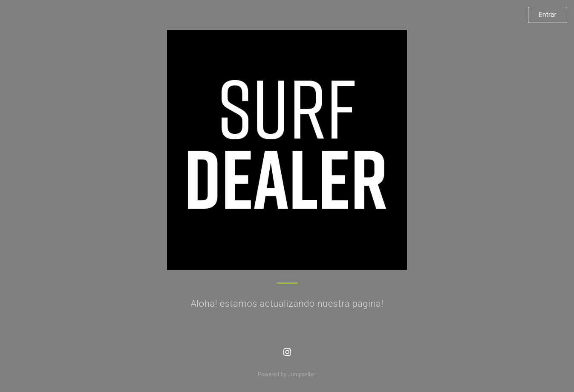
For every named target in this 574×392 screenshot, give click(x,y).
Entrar (548, 15)
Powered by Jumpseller (286, 374)
